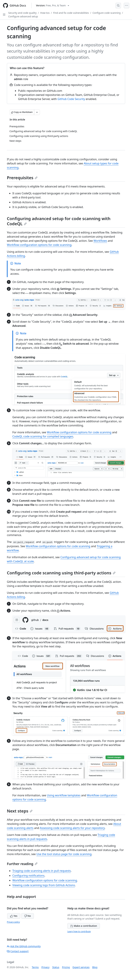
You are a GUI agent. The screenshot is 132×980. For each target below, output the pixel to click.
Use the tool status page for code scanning (64, 854)
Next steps (20, 811)
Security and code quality (22, 13)
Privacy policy (13, 922)
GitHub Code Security (71, 99)
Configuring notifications (28, 876)
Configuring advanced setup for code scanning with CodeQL (59, 221)
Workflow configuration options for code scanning (39, 245)
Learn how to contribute (79, 931)
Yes (14, 916)
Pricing (66, 967)
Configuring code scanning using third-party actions (61, 573)
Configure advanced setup (23, 16)
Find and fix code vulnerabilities (71, 13)
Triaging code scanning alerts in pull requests (42, 871)
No (28, 916)
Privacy (45, 967)
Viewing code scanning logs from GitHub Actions (44, 885)
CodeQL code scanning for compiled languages (43, 436)
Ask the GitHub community (24, 946)
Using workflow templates (64, 795)
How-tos (45, 13)
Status (56, 967)
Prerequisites (22, 178)
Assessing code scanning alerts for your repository (72, 828)
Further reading (22, 864)
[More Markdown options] (37, 112)
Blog (95, 967)
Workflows (100, 241)
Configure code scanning (107, 13)
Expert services (81, 967)
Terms (35, 967)
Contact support (18, 951)
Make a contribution (84, 926)
